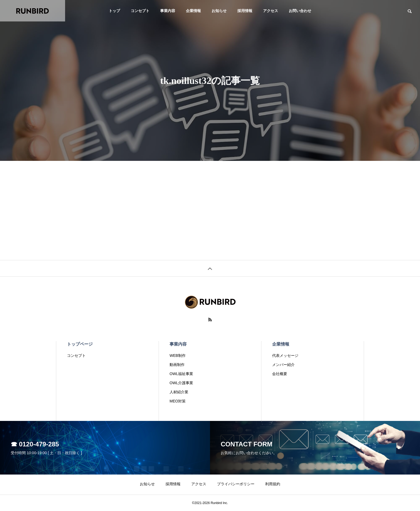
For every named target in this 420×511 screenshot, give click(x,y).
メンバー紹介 (283, 365)
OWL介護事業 (181, 383)
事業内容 (168, 11)
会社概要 (280, 374)
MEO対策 (178, 401)
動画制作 (177, 365)
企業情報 (193, 11)
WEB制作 (178, 356)
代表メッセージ (285, 356)
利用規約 (273, 484)
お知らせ (219, 11)
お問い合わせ (300, 11)
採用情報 (245, 11)
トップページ (80, 344)
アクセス (271, 11)
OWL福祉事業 (181, 374)
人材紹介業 (179, 392)
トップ (114, 11)
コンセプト (140, 11)
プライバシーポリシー (236, 484)
